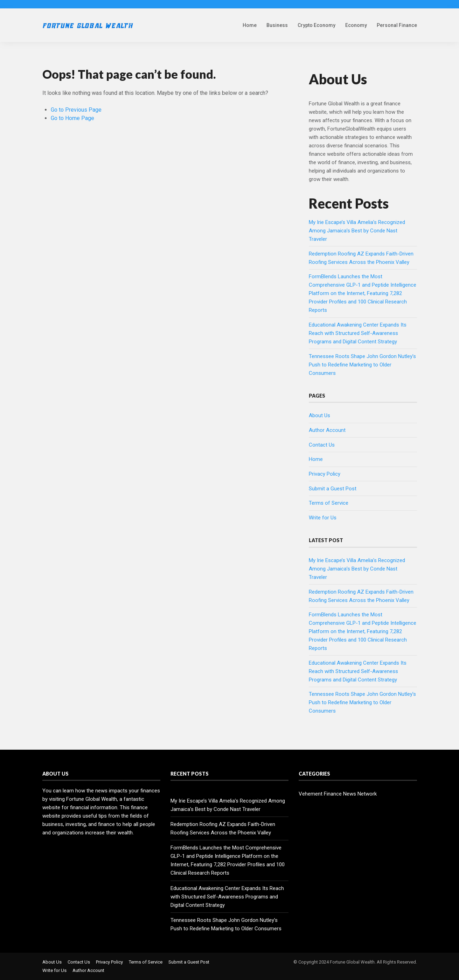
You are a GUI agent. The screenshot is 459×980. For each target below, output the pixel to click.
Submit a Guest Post (333, 489)
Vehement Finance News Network (338, 794)
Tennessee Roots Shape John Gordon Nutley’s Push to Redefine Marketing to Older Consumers (362, 365)
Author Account (327, 430)
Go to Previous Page (76, 110)
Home (250, 25)
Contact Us (322, 445)
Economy (356, 25)
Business (277, 25)
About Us (319, 415)
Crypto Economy (317, 25)
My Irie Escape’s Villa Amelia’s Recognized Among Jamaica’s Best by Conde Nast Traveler (357, 231)
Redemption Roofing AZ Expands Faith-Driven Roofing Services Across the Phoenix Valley (223, 828)
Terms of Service (329, 503)
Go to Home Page (72, 118)
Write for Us (323, 518)
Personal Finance (397, 25)
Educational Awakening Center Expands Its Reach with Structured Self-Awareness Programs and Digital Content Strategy (358, 333)
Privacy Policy (325, 474)
